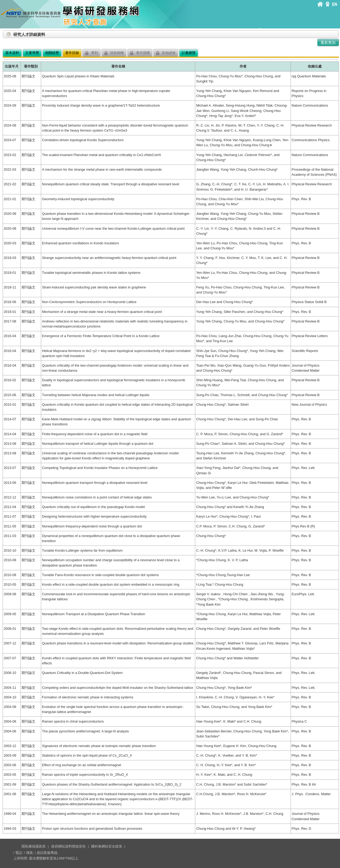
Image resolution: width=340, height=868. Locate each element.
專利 (92, 53)
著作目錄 (72, 53)
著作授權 (140, 53)
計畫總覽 (189, 53)
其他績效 (166, 53)
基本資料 (12, 53)
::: (4, 32)
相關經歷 (52, 53)
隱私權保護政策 (34, 846)
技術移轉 (114, 53)
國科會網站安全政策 (107, 846)
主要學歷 (32, 53)
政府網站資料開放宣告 (69, 846)
